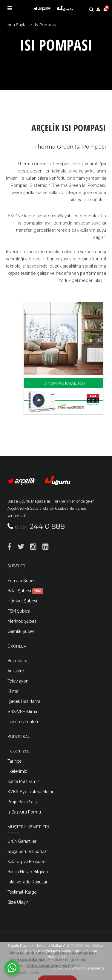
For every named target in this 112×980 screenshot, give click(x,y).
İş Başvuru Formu (24, 812)
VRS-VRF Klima (22, 712)
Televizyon (18, 681)
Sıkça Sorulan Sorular (28, 851)
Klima (13, 691)
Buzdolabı (17, 661)
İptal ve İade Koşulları (28, 882)
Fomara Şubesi (22, 581)
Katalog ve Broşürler (27, 862)
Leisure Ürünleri (23, 722)
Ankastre (16, 671)
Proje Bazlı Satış (23, 802)
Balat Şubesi (25, 591)
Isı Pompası (46, 25)
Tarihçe (14, 761)
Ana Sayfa (17, 25)
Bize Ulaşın (18, 902)
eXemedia (96, 968)
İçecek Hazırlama (24, 701)
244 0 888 (40, 526)
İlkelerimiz (17, 771)
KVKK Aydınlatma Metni (30, 792)
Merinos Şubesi (22, 621)
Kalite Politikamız (24, 781)
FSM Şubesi (19, 611)
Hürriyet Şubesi (22, 601)
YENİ (38, 591)
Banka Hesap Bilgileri (28, 872)
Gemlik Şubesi (22, 631)
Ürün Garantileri (22, 841)
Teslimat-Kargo (22, 892)
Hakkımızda (19, 751)
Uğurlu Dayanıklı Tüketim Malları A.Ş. (39, 945)
